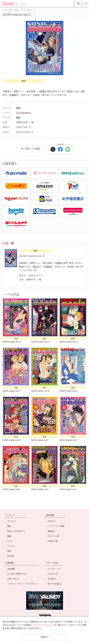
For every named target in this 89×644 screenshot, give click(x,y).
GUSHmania (23, 113)
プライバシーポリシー (43, 625)
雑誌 (18, 108)
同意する (45, 637)
